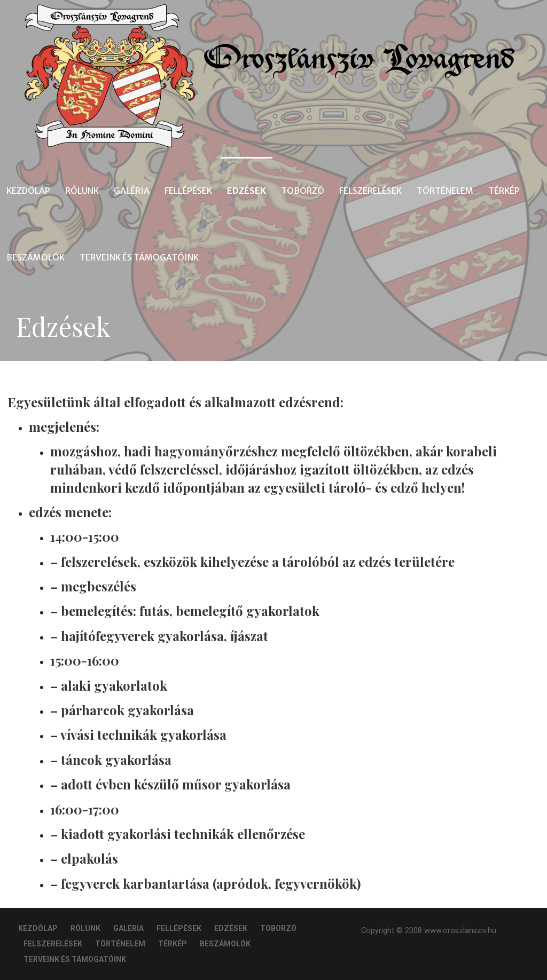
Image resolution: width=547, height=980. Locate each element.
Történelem (445, 191)
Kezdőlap (28, 191)
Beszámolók (36, 257)
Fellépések (188, 191)
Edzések (247, 191)
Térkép (504, 191)
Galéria (132, 191)
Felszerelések (370, 191)
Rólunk (82, 191)
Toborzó (303, 191)
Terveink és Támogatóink (139, 257)
